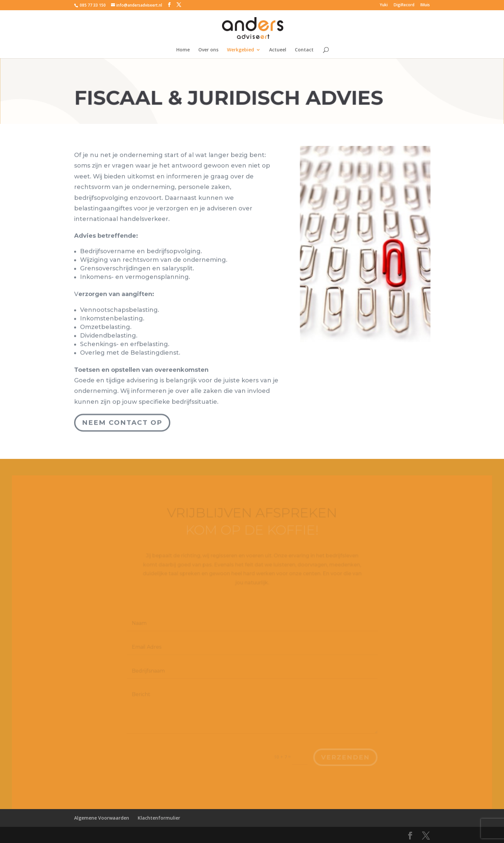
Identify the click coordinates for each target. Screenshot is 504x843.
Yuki (384, 5)
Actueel (278, 50)
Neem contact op (122, 415)
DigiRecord (404, 5)
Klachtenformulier (159, 818)
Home (183, 50)
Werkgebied (240, 50)
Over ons (208, 50)
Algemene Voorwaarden (102, 818)
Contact (304, 50)
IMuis (425, 5)
